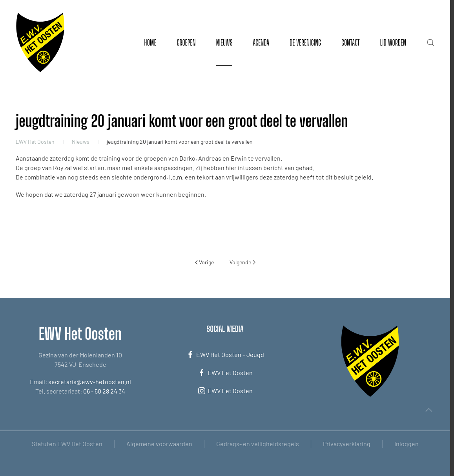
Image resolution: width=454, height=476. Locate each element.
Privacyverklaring (347, 444)
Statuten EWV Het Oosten (67, 444)
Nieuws (224, 42)
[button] (430, 42)
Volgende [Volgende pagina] (242, 262)
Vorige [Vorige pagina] (205, 262)
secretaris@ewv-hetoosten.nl (90, 382)
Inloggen (407, 444)
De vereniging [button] (305, 42)
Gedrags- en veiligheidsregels (258, 444)
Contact (350, 42)
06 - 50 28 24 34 (104, 391)
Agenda (261, 42)
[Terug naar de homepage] (40, 42)
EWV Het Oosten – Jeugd (225, 355)
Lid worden (393, 42)
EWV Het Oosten (225, 373)
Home (150, 42)
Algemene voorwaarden (159, 444)
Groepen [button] (186, 42)
